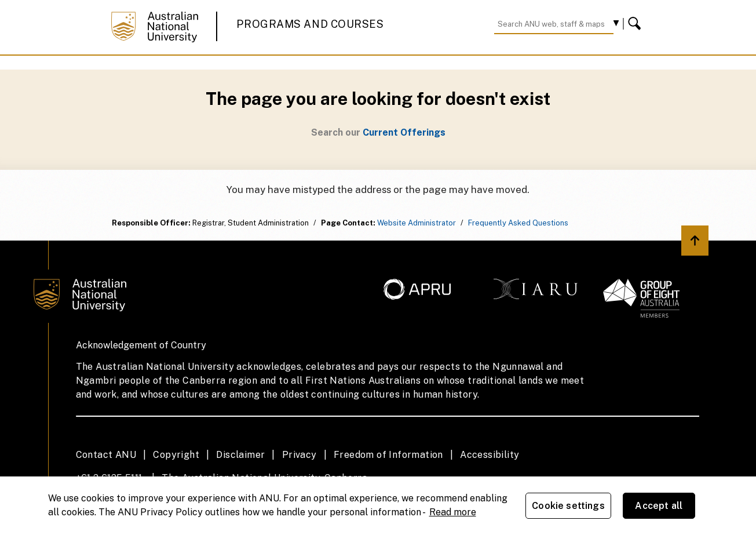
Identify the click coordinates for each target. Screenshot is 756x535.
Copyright (176, 455)
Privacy (300, 455)
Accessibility (490, 455)
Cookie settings (568, 506)
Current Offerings (404, 132)
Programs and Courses (310, 24)
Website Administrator (417, 223)
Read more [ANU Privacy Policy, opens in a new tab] (453, 512)
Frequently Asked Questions (518, 223)
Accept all (659, 506)
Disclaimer (240, 455)
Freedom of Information (388, 455)
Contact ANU (106, 455)
